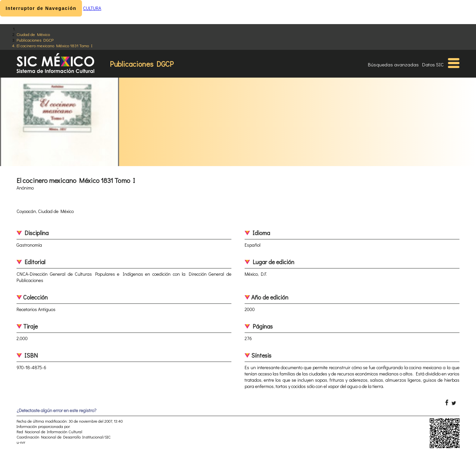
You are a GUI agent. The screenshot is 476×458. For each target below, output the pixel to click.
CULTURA (92, 8)
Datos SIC (433, 64)
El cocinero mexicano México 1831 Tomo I (55, 45)
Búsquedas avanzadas (393, 64)
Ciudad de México (33, 34)
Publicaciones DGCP (35, 40)
